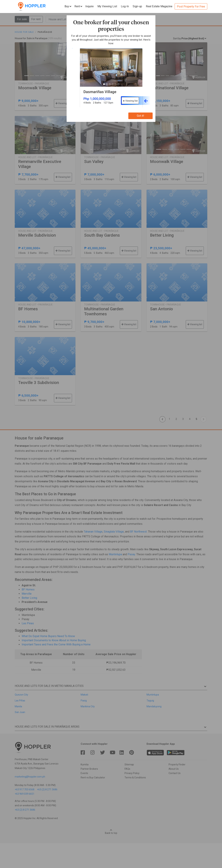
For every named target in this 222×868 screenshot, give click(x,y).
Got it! (140, 116)
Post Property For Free (191, 7)
